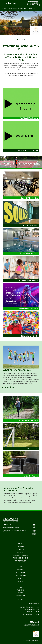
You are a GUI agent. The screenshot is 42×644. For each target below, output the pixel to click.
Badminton (20, 573)
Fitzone (20, 581)
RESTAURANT (20, 549)
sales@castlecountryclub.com (32, 6)
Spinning (20, 570)
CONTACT (20, 552)
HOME (20, 543)
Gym (20, 567)
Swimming (20, 590)
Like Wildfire (37, 640)
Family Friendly (20, 575)
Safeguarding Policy (20, 555)
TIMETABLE (20, 546)
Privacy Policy (20, 561)
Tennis (20, 593)
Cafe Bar (20, 600)
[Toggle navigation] (3, 3)
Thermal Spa (20, 596)
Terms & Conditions (20, 558)
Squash (20, 587)
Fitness (20, 578)
